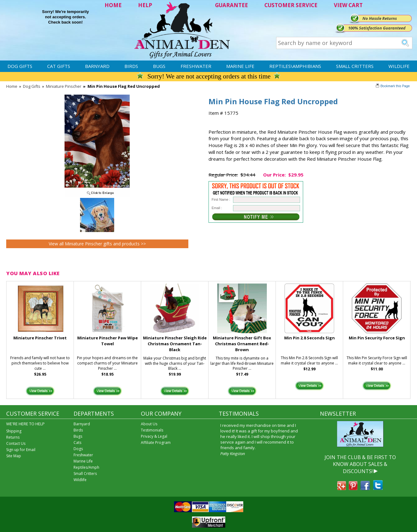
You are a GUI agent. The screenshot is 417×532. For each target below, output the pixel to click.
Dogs (78, 449)
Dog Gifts (20, 66)
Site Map (14, 456)
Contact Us (16, 443)
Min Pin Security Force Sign (377, 338)
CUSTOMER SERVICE (291, 5)
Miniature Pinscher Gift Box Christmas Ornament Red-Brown (242, 344)
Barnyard (97, 66)
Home (12, 86)
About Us (149, 424)
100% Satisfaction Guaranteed (377, 28)
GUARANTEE (231, 5)
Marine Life (240, 66)
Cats (77, 443)
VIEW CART (348, 5)
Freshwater (196, 66)
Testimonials (152, 430)
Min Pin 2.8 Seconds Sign (309, 338)
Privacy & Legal (154, 436)
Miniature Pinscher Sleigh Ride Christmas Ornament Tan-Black (175, 344)
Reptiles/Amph (86, 467)
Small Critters (355, 66)
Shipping (14, 431)
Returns (13, 437)
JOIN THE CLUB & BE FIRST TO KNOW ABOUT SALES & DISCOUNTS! (360, 464)
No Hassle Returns (380, 18)
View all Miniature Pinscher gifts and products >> (97, 244)
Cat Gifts (59, 66)
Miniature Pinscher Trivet (40, 338)
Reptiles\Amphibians (295, 66)
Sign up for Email (21, 450)
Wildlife (399, 66)
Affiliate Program (156, 443)
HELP (145, 5)
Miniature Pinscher (64, 86)
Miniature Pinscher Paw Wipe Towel (108, 341)
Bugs (159, 66)
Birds (131, 66)
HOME (113, 5)
